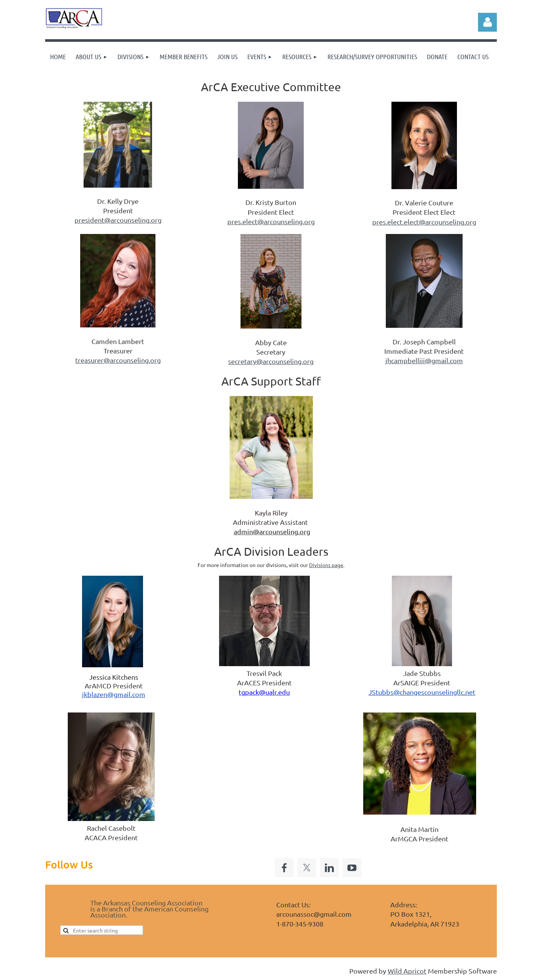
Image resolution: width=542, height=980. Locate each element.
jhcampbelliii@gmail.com (424, 360)
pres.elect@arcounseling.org (271, 221)
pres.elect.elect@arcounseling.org (424, 222)
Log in (487, 22)
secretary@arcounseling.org (271, 361)
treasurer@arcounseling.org (118, 360)
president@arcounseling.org (118, 220)
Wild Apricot (407, 971)
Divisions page (326, 565)
